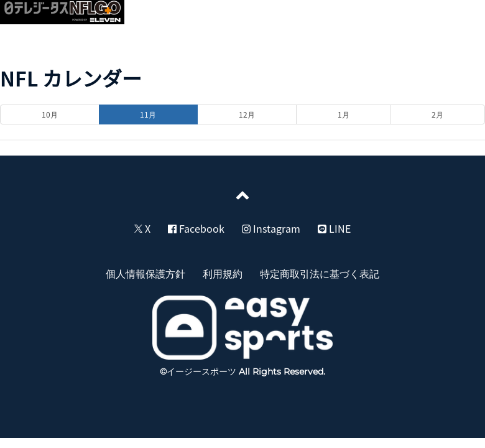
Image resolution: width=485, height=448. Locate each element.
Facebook (196, 228)
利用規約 (223, 273)
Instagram (271, 228)
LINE (334, 228)
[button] (461, 16)
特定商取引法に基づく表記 (320, 273)
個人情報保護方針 (145, 273)
